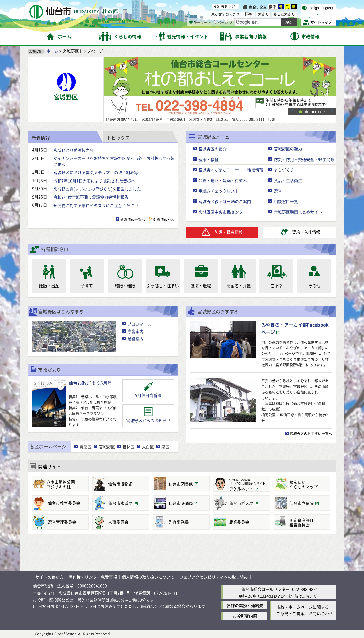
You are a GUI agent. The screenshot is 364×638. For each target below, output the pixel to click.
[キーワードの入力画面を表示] (191, 22)
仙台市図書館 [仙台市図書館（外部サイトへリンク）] (181, 484)
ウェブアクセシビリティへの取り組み (214, 577)
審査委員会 (309, 522)
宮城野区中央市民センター (223, 212)
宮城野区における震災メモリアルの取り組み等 (96, 172)
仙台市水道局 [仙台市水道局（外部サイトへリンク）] (120, 503)
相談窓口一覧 (286, 201)
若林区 (128, 447)
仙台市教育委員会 (64, 503)
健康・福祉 (209, 159)
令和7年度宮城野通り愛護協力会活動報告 (91, 197)
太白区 (148, 447)
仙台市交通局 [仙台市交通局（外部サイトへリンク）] (181, 503)
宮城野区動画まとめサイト (298, 212)
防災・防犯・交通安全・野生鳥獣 (304, 159)
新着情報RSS (163, 219)
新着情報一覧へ (133, 219)
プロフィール (140, 324)
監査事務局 (179, 522)
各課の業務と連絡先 (245, 605)
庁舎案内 (135, 331)
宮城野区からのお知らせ (148, 420)
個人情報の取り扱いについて (148, 577)
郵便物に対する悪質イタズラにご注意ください (96, 205)
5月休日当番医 (148, 395)
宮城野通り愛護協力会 (74, 150)
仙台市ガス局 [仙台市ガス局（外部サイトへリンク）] (241, 503)
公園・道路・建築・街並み (223, 180)
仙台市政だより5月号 (90, 383)
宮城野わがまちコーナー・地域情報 (231, 170)
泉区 (165, 447)
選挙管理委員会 (62, 522)
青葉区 (85, 447)
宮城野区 (107, 447)
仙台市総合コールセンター (265, 589)
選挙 (278, 191)
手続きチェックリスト (219, 191)
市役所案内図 (245, 616)
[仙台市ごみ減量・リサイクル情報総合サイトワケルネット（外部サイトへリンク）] (242, 484)
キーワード (200, 22)
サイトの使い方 (50, 577)
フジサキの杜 (67, 484)
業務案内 (135, 339)
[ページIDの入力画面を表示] (215, 22)
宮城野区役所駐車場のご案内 (225, 201)
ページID (223, 22)
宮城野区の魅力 (288, 149)
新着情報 (41, 138)
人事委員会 (118, 522)
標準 (273, 7)
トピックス (118, 138)
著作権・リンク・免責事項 (93, 577)
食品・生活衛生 (288, 180)
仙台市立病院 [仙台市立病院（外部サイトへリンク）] (302, 503)
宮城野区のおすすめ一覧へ (311, 433)
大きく (263, 14)
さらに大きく (284, 14)
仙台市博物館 (120, 484)
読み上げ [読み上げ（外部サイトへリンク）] (228, 6)
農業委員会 (239, 522)
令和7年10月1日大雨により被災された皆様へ (94, 181)
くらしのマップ (309, 484)
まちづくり (284, 170)
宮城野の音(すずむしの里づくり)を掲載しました (97, 189)
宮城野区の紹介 (213, 149)
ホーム (52, 51)
